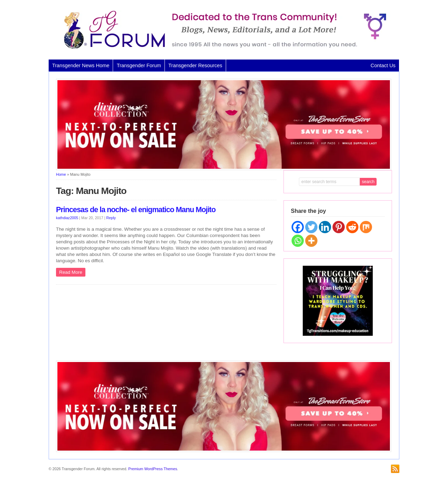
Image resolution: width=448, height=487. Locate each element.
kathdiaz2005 (67, 218)
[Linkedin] (325, 227)
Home (61, 174)
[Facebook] (298, 227)
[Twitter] (311, 227)
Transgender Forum (139, 65)
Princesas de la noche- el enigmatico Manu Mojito (136, 210)
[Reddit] (352, 227)
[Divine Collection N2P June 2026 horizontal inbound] (224, 169)
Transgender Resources (195, 65)
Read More (71, 272)
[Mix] (366, 227)
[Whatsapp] (298, 241)
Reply (111, 218)
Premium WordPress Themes (153, 469)
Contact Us (383, 65)
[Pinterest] (339, 227)
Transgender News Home (81, 65)
